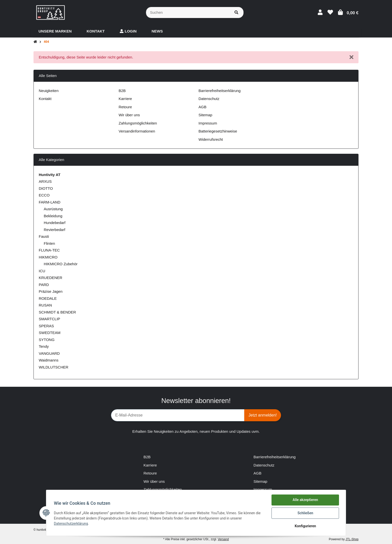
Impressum (208, 123)
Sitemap (205, 115)
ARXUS (45, 181)
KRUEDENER (50, 278)
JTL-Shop (352, 539)
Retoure (125, 107)
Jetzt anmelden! (263, 415)
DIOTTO (46, 188)
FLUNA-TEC (49, 250)
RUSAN (45, 305)
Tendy (44, 346)
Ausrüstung (53, 209)
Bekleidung (53, 216)
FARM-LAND (50, 202)
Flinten (49, 243)
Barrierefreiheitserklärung (219, 91)
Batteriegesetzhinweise (218, 131)
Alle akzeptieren (305, 500)
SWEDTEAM (50, 333)
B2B (122, 91)
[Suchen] (188, 13)
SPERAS (46, 326)
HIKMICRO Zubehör (61, 264)
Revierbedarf (54, 230)
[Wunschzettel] (330, 12)
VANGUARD (49, 353)
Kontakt (45, 99)
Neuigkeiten (49, 91)
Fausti (44, 236)
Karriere (125, 99)
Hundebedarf (55, 223)
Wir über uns (129, 115)
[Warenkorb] (348, 12)
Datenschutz (209, 99)
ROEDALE (48, 298)
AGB (202, 107)
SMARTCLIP (49, 319)
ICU (42, 271)
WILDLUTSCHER (53, 367)
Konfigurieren (305, 526)
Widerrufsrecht (211, 139)
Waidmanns (49, 360)
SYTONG (47, 340)
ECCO (44, 195)
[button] (320, 12)
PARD (44, 285)
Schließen (305, 513)
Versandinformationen (137, 131)
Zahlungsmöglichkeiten (138, 123)
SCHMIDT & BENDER (57, 312)
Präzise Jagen (51, 291)
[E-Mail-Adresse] (178, 415)
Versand (223, 539)
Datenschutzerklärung (71, 524)
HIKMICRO (48, 257)
